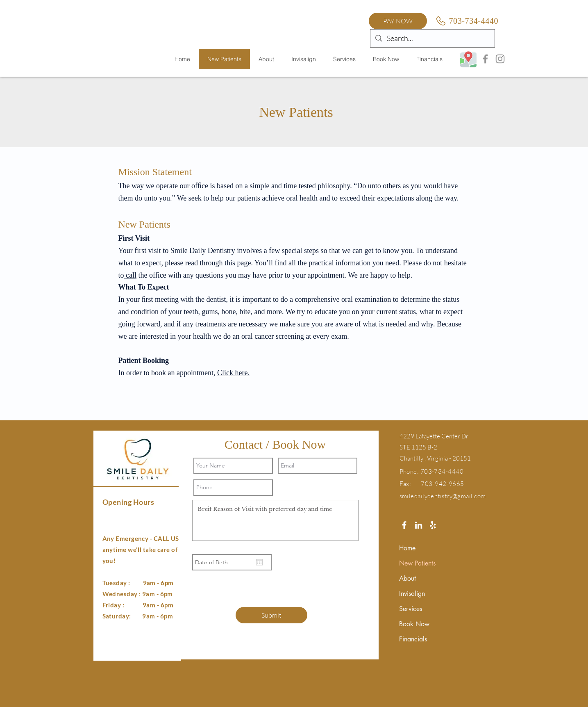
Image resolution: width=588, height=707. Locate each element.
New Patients (417, 563)
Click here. (233, 373)
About (408, 578)
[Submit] (271, 615)
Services (411, 609)
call (130, 275)
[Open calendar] (259, 562)
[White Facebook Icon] (404, 525)
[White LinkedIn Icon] (419, 525)
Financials (413, 639)
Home (407, 548)
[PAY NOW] (398, 21)
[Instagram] (500, 59)
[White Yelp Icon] (433, 525)
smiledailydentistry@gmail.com (443, 496)
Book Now (414, 624)
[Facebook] (485, 59)
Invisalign (412, 594)
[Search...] (432, 38)
